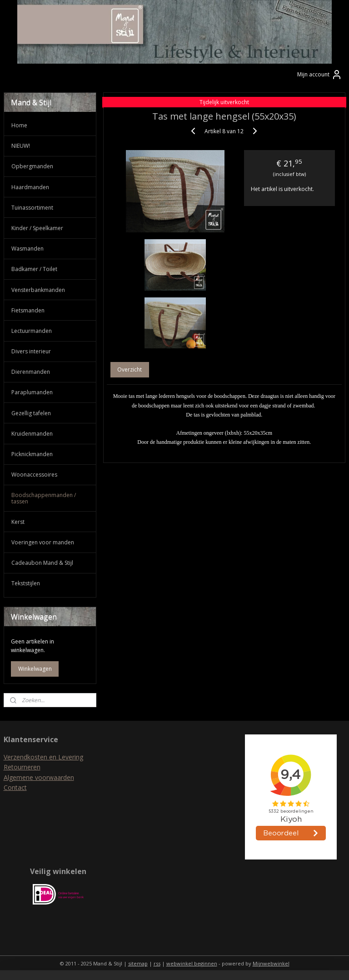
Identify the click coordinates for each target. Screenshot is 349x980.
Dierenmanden (31, 372)
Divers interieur (31, 351)
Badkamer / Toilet (34, 269)
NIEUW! (21, 146)
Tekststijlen (26, 583)
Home (19, 125)
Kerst (18, 522)
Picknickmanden (32, 454)
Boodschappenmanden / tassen (44, 498)
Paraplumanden (32, 392)
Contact (15, 787)
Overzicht (130, 369)
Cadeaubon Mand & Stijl (42, 563)
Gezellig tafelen (31, 413)
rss (157, 963)
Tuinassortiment (32, 208)
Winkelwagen (35, 669)
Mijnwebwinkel (271, 963)
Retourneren (22, 767)
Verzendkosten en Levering (43, 757)
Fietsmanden (28, 310)
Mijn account (320, 75)
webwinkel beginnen (192, 963)
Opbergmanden (32, 166)
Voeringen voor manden (43, 542)
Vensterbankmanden (38, 290)
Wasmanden (27, 249)
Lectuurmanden (32, 331)
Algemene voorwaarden (39, 777)
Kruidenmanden (32, 434)
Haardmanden (30, 187)
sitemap (138, 963)
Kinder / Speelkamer (37, 228)
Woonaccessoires (34, 475)
